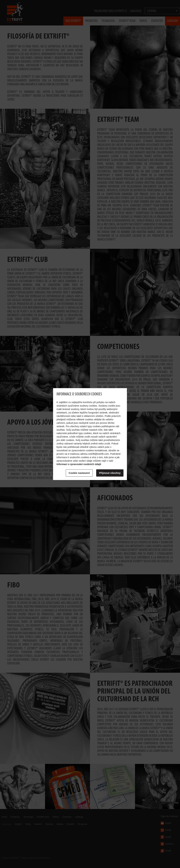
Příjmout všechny (110, 473)
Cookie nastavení (79, 473)
